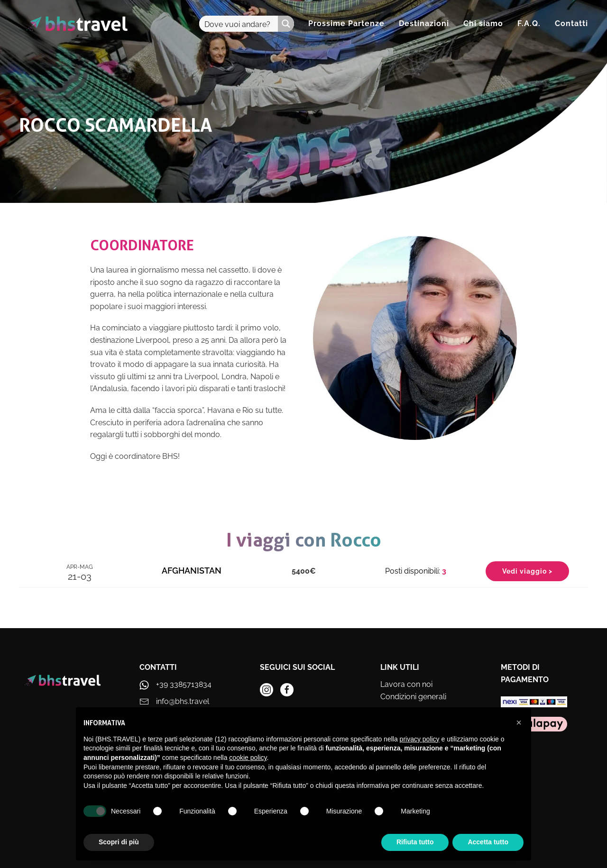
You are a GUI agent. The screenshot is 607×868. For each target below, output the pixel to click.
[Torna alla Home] (77, 24)
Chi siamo (483, 23)
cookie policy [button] (248, 758)
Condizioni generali (413, 697)
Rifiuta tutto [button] (415, 842)
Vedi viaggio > (527, 571)
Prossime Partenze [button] (346, 23)
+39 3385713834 (184, 684)
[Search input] (239, 24)
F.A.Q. (529, 23)
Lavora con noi (406, 684)
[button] (519, 722)
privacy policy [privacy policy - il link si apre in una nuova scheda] (420, 739)
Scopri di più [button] (119, 842)
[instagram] (267, 690)
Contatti (571, 23)
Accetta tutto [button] (488, 842)
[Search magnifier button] (286, 24)
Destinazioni (424, 23)
